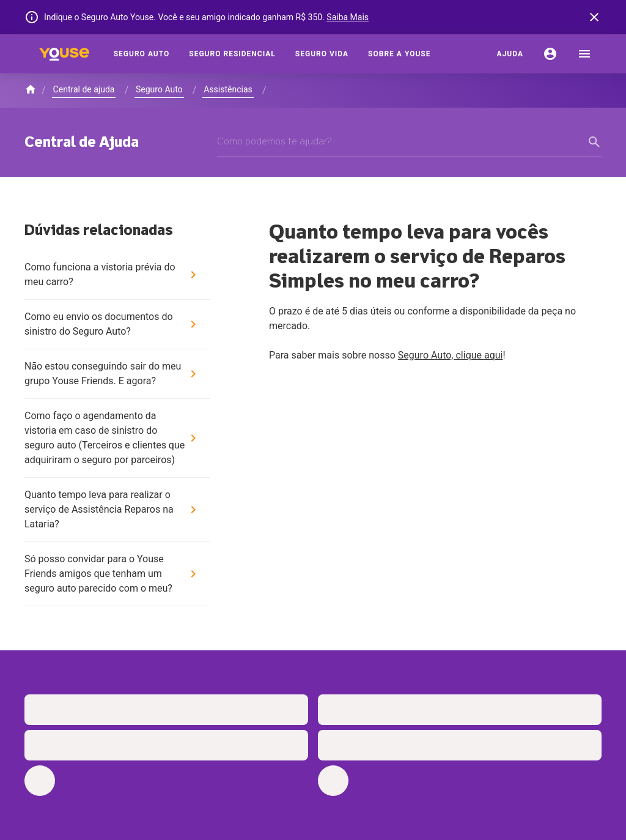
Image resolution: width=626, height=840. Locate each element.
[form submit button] (594, 142)
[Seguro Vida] (322, 54)
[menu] (584, 54)
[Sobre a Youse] (399, 54)
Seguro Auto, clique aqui (451, 355)
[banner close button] (594, 17)
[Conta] (550, 54)
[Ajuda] (510, 54)
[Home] (64, 54)
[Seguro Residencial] (232, 54)
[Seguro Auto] (142, 54)
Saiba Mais (348, 17)
